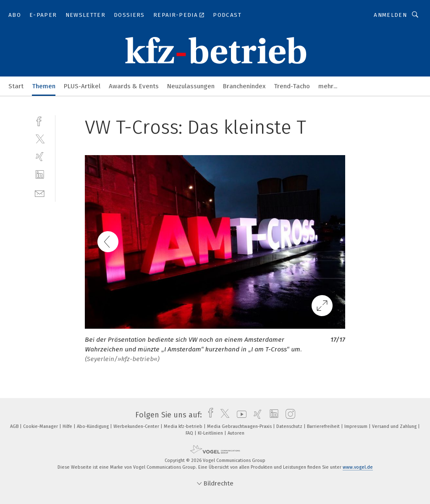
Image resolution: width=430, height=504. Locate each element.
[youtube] (240, 415)
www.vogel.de (358, 467)
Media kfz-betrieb (184, 426)
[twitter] (40, 139)
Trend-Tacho (292, 86)
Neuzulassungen (191, 86)
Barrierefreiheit (324, 426)
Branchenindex (244, 86)
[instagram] (288, 415)
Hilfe (68, 426)
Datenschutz (290, 426)
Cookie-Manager (41, 426)
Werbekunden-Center (137, 426)
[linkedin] (40, 175)
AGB (15, 426)
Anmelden (390, 15)
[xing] (40, 157)
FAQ (190, 433)
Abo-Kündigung (93, 426)
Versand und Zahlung (395, 426)
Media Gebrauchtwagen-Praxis (240, 426)
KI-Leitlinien (211, 433)
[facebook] (40, 120)
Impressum (357, 426)
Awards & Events (134, 86)
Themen (44, 86)
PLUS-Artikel (82, 86)
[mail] (40, 193)
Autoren (236, 433)
